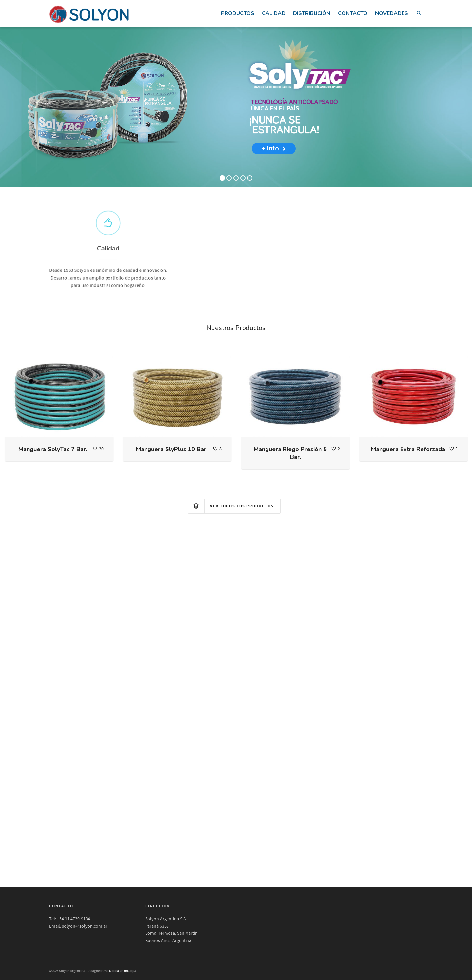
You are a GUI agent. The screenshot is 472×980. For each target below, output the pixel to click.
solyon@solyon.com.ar (85, 926)
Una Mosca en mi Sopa (119, 971)
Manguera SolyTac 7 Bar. (53, 449)
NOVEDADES (392, 13)
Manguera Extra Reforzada (408, 449)
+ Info (274, 148)
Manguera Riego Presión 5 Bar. (290, 453)
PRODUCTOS (238, 13)
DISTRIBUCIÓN (312, 13)
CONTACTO (353, 13)
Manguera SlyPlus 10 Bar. (172, 449)
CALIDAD (274, 13)
